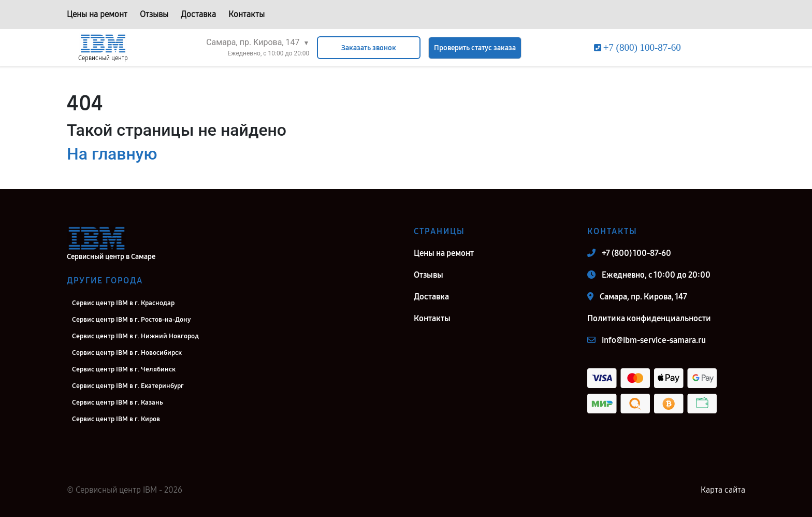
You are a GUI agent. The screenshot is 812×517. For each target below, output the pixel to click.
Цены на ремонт (97, 14)
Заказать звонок (369, 48)
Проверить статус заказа (475, 48)
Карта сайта (723, 490)
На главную (112, 154)
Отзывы (154, 14)
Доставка (198, 14)
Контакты (247, 14)
